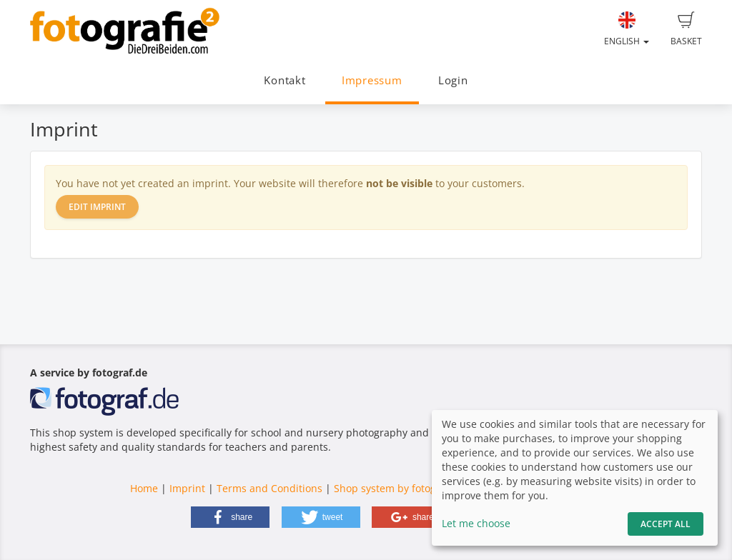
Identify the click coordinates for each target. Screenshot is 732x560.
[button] (230, 517)
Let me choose (476, 523)
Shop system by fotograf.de (399, 488)
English (627, 29)
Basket (686, 29)
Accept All (666, 524)
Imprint (187, 488)
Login (453, 80)
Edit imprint (97, 207)
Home (144, 488)
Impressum (372, 80)
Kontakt (285, 80)
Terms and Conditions (269, 488)
